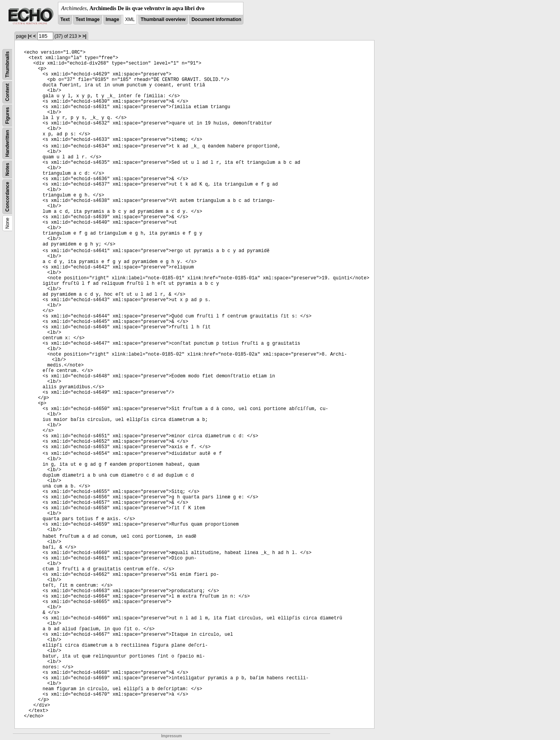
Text (65, 19)
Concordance (7, 197)
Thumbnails (7, 64)
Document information (216, 19)
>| (84, 36)
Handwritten (7, 143)
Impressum (171, 736)
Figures (7, 115)
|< (30, 36)
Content (7, 92)
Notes (7, 169)
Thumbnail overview (163, 19)
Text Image (87, 19)
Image (113, 19)
